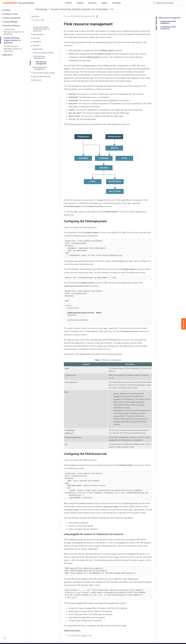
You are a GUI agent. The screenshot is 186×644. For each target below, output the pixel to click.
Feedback (184, 324)
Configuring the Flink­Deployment (168, 22)
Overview (36, 38)
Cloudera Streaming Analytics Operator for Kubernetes (79, 9)
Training (83, 641)
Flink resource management (41, 63)
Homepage (41, 9)
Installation (37, 42)
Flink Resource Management (40, 57)
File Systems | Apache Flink (80, 632)
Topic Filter (35, 16)
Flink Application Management (40, 68)
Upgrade (36, 45)
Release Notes (38, 35)
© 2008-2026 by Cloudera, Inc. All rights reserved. (121, 641)
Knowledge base (95, 641)
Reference (37, 80)
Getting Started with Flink (44, 53)
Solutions (80, 3)
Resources (93, 3)
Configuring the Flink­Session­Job (168, 28)
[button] (103, 161)
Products (69, 3)
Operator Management (42, 76)
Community (117, 3)
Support (104, 3)
